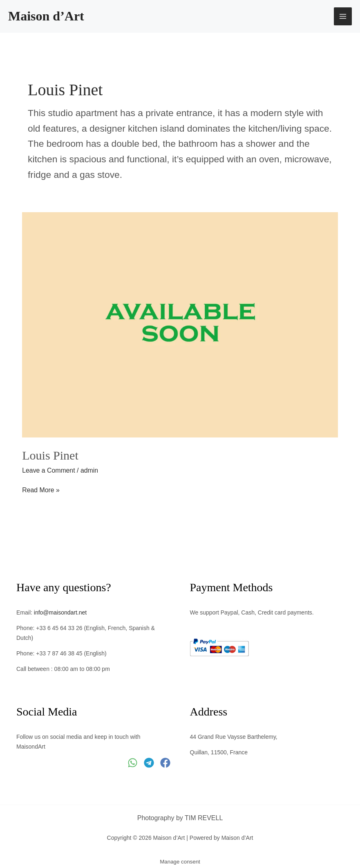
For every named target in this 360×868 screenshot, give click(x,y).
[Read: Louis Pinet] (180, 324)
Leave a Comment (49, 470)
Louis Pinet (50, 455)
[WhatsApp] (133, 762)
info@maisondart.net (60, 612)
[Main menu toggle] (343, 16)
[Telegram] (149, 762)
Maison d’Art (46, 16)
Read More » (41, 489)
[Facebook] (165, 762)
